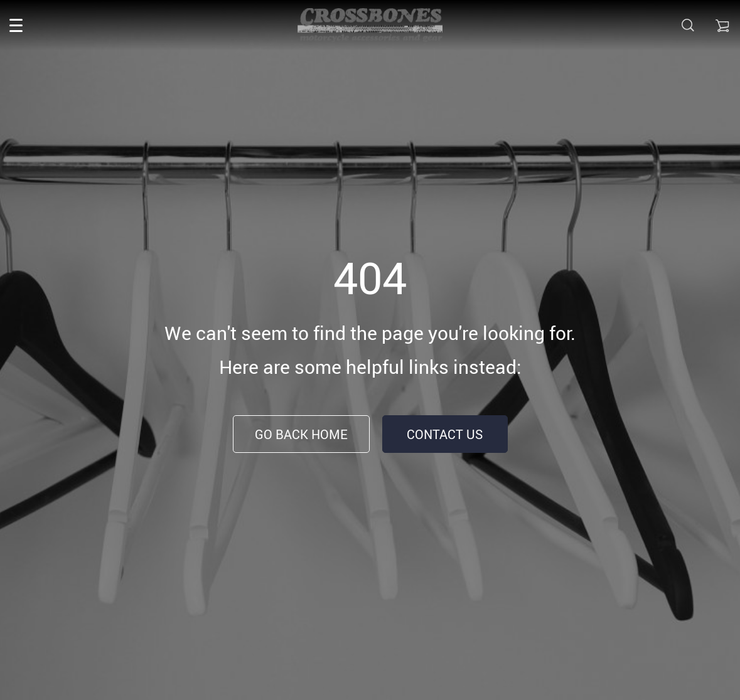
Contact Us (445, 434)
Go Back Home (301, 434)
